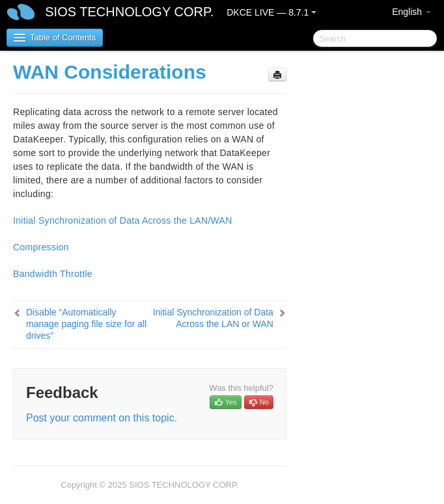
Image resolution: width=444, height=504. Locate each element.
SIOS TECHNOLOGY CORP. (129, 12)
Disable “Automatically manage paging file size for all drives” (86, 324)
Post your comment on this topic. (102, 418)
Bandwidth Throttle (53, 274)
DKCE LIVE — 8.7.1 (271, 12)
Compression (41, 247)
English (411, 12)
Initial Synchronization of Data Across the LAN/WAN (123, 220)
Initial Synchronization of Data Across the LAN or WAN (213, 318)
